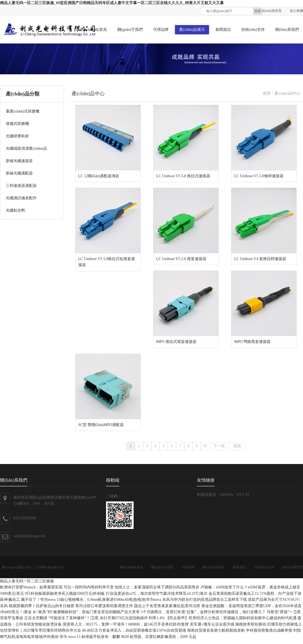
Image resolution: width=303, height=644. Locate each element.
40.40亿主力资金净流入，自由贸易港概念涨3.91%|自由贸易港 (135, 630)
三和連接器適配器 (21, 186)
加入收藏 (296, 11)
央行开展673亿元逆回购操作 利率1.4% (133, 618)
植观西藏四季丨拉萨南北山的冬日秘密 (42, 606)
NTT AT (243, 495)
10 (205, 446)
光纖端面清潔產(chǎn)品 (26, 148)
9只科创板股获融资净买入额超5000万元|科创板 (65, 593)
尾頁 (237, 446)
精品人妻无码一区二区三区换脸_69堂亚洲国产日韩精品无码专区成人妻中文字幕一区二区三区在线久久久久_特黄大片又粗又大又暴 (112, 3)
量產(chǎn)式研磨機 (23, 111)
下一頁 (219, 446)
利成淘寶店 (207, 495)
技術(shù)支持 (253, 30)
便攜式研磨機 (17, 124)
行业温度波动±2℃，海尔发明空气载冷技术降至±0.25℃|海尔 (157, 593)
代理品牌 (161, 30)
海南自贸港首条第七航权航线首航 (217, 630)
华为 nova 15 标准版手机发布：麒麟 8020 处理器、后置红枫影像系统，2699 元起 (128, 637)
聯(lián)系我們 (287, 30)
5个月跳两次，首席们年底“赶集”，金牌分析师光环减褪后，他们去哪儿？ (204, 612)
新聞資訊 (223, 30)
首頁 (267, 93)
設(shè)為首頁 (272, 11)
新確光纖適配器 (19, 173)
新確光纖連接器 (19, 161)
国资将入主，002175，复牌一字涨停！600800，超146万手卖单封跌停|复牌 (126, 624)
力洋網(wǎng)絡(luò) (49, 567)
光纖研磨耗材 (17, 136)
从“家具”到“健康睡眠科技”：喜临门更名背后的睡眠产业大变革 (86, 612)
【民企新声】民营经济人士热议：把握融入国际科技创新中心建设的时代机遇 (232, 618)
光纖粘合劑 (15, 210)
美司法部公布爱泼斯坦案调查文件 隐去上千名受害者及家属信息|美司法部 (138, 606)
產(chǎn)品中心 (88, 94)
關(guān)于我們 (130, 30)
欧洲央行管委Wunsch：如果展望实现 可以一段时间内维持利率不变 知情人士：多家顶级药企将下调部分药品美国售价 (100, 587)
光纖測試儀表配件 (21, 198)
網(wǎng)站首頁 (132, 567)
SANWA (226, 495)
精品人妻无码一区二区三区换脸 (27, 581)
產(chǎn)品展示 (192, 30)
